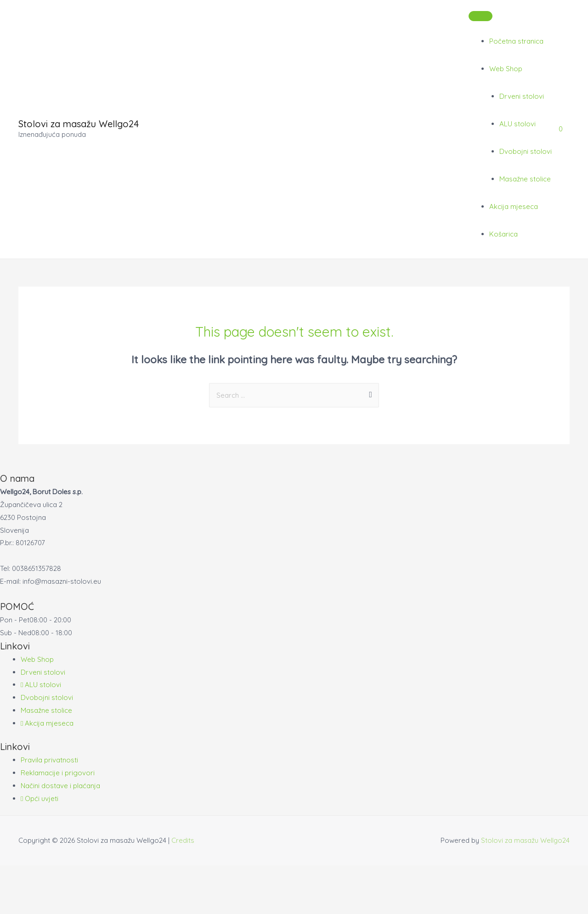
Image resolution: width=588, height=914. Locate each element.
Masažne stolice (525, 179)
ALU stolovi (517, 124)
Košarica (503, 234)
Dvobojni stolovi (526, 151)
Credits (183, 840)
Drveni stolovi (522, 96)
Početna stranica (516, 41)
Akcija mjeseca (514, 206)
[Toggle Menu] (481, 16)
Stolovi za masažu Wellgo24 (79, 124)
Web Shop (506, 69)
